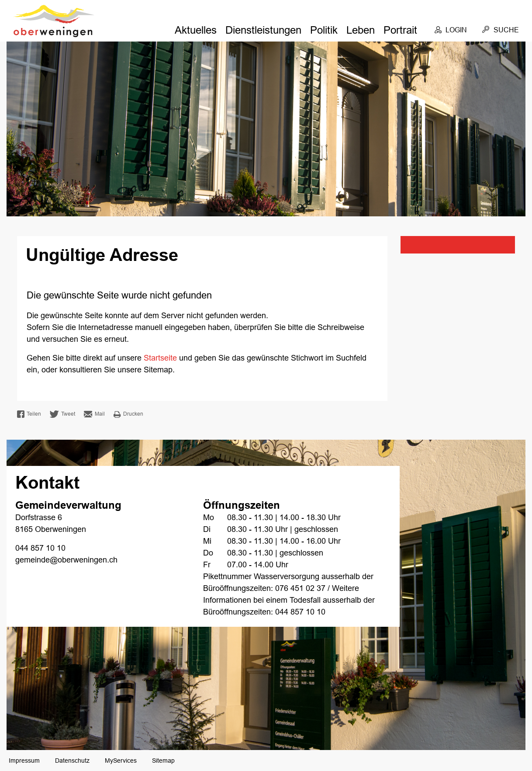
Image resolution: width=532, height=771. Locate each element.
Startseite (160, 358)
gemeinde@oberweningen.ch (66, 560)
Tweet (62, 414)
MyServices (121, 761)
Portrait (400, 30)
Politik (324, 30)
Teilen (29, 414)
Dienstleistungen (263, 30)
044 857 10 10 (40, 548)
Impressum (24, 761)
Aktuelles (196, 30)
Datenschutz (72, 761)
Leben (361, 30)
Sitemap (163, 761)
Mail (94, 414)
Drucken (128, 414)
